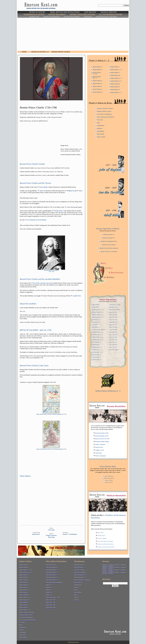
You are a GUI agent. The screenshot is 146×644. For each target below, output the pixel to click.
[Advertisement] (73, 34)
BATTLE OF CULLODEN (29, 330)
